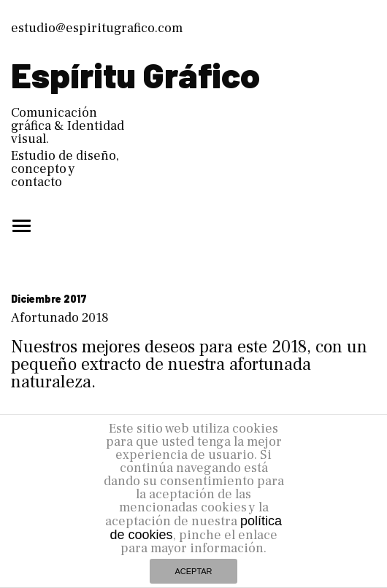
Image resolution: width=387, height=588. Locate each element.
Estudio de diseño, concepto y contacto (65, 169)
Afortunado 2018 (60, 318)
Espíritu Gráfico (135, 74)
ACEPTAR (193, 571)
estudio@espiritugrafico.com (97, 28)
